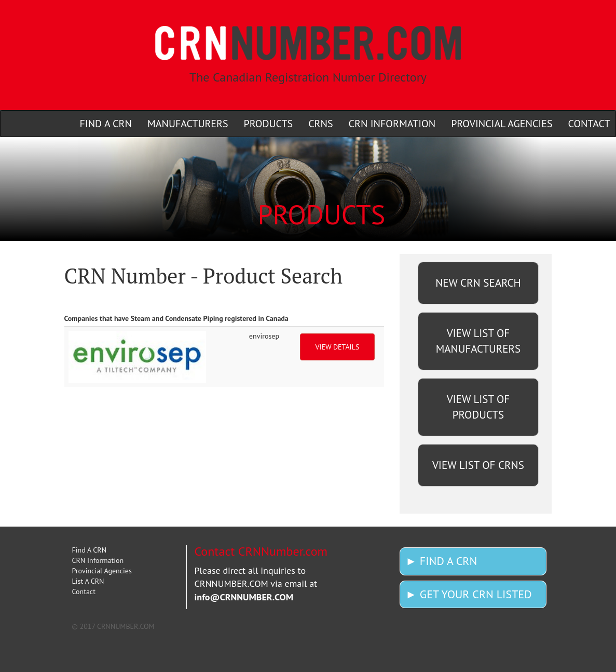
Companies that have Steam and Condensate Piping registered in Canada (176, 318)
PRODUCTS (269, 124)
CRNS (320, 124)
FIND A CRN (106, 124)
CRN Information (98, 560)
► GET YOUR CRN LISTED (468, 594)
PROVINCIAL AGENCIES (502, 124)
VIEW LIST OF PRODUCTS (478, 407)
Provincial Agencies (102, 571)
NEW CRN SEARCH (478, 283)
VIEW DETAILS (337, 347)
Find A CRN (90, 550)
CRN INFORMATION (392, 124)
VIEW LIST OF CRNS (478, 465)
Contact (84, 592)
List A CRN (88, 581)
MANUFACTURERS (188, 124)
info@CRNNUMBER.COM (244, 597)
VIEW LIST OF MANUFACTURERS (478, 341)
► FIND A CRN (441, 561)
